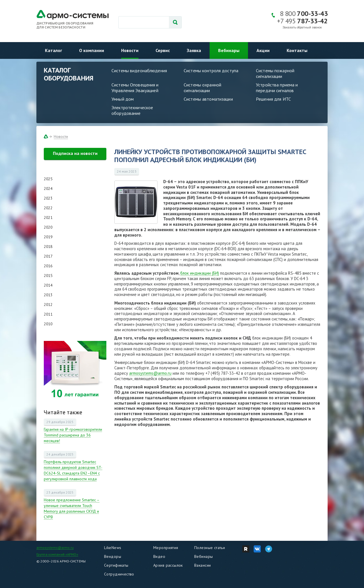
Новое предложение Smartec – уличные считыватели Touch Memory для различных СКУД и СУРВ (72, 508)
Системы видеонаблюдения (139, 71)
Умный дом (123, 99)
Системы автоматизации (208, 99)
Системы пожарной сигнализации (275, 73)
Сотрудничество (119, 574)
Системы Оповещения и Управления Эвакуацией (135, 88)
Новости (130, 50)
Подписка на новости (75, 153)
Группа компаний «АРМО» (57, 554)
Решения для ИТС (273, 99)
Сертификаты (116, 565)
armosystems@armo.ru (150, 373)
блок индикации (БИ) (200, 273)
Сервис (163, 50)
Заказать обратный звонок (302, 27)
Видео (159, 556)
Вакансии (202, 565)
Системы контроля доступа (211, 71)
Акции (263, 50)
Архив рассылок (168, 565)
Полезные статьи (210, 548)
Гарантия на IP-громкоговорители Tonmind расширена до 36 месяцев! (73, 435)
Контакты (297, 50)
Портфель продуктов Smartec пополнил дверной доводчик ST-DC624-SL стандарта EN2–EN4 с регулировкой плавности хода (73, 470)
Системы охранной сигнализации (202, 88)
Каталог (53, 50)
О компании (92, 50)
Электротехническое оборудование (132, 110)
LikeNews (113, 548)
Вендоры (113, 556)
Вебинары (229, 50)
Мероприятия (166, 548)
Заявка (194, 50)
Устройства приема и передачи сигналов (277, 88)
